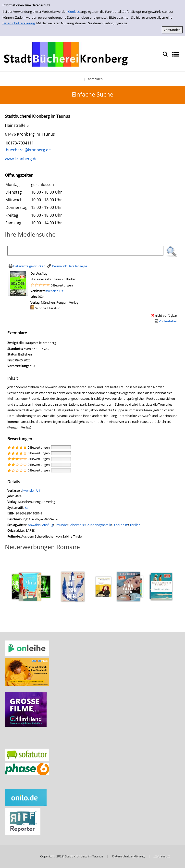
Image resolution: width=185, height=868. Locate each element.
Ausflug (48, 525)
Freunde (61, 525)
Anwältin (34, 525)
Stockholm (120, 525)
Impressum (162, 856)
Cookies (74, 12)
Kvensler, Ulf (54, 291)
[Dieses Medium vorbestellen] (165, 321)
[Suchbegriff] (85, 251)
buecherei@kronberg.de (28, 150)
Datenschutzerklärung (19, 23)
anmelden (95, 79)
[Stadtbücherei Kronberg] (66, 54)
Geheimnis (76, 525)
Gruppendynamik (98, 525)
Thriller (135, 525)
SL (27, 508)
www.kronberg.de (21, 159)
